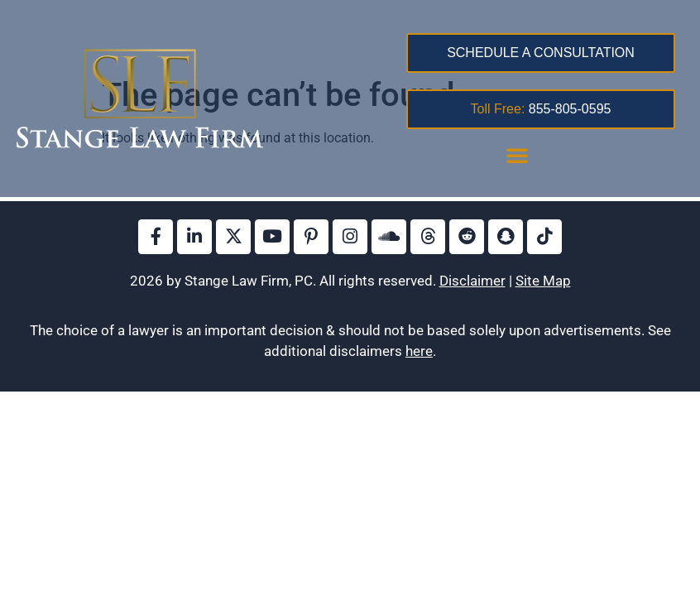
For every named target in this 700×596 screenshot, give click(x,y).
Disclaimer (472, 281)
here (419, 351)
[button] (517, 155)
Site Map (543, 281)
